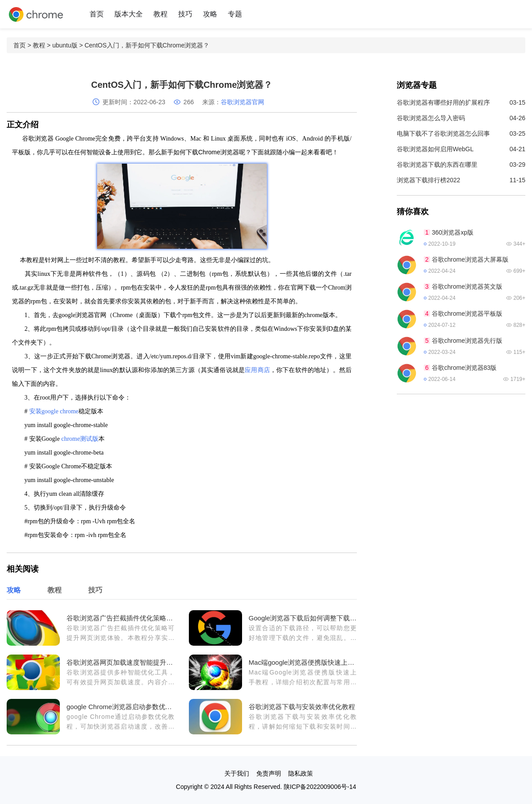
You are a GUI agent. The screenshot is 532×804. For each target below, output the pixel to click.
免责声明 (269, 773)
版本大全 (129, 14)
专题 (235, 14)
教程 (160, 14)
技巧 (185, 14)
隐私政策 (301, 773)
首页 (97, 14)
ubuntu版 (65, 45)
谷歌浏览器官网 (243, 102)
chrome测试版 (80, 439)
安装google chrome (54, 411)
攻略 (210, 14)
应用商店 (257, 370)
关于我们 (237, 773)
